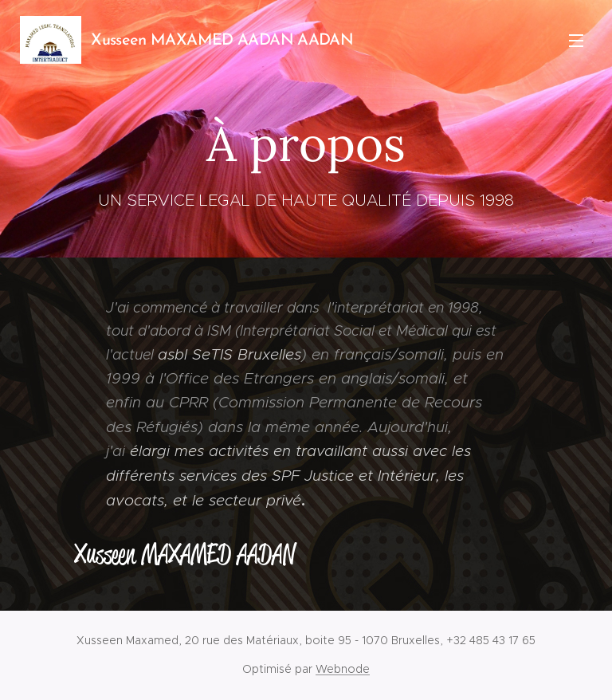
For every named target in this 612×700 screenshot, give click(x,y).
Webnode (343, 669)
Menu (576, 41)
